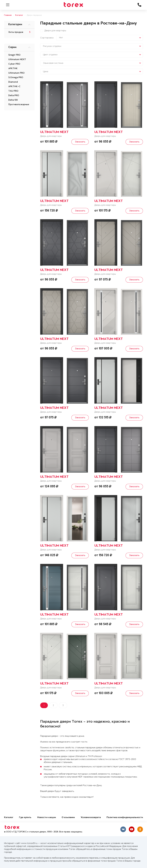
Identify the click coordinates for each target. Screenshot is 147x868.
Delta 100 (13, 100)
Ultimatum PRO (16, 73)
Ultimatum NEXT (17, 60)
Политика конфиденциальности (125, 818)
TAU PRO (13, 91)
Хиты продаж (16, 32)
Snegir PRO (14, 55)
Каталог (19, 15)
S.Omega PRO (16, 78)
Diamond (13, 82)
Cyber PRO (14, 64)
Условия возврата (91, 818)
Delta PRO (14, 96)
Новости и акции (47, 818)
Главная (8, 15)
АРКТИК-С (14, 87)
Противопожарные (19, 105)
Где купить (25, 818)
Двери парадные (34, 15)
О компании (68, 818)
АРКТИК (13, 69)
